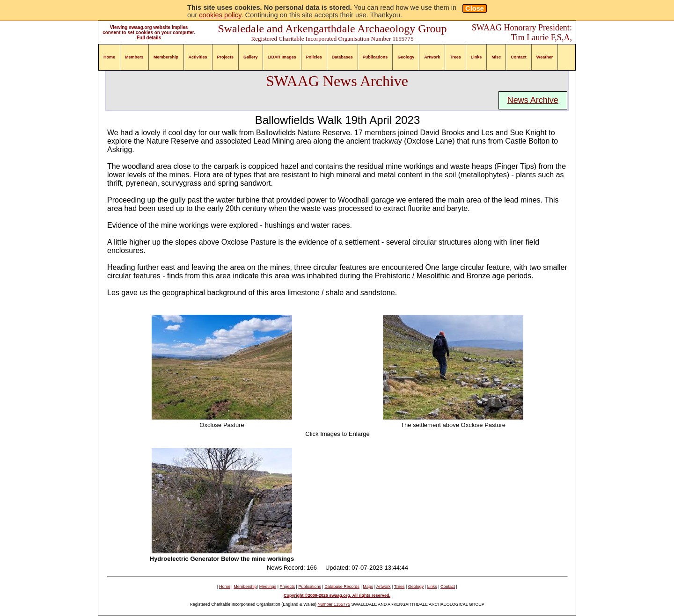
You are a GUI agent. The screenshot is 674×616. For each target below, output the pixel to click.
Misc (496, 57)
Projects (226, 57)
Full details (149, 38)
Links (476, 57)
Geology (406, 57)
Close (475, 8)
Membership (166, 57)
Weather (545, 57)
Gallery (251, 57)
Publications (375, 57)
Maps (368, 587)
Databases (342, 57)
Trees (455, 57)
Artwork (432, 57)
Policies (314, 57)
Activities (198, 57)
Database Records (342, 587)
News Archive (533, 100)
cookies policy (220, 15)
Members (134, 57)
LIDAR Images (282, 57)
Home (109, 57)
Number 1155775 (334, 604)
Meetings (268, 587)
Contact (519, 57)
